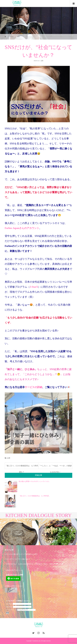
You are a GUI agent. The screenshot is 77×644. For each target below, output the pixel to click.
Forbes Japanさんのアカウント (22, 228)
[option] (19, 532)
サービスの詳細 (33, 387)
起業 (42, 61)
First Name (9, 607)
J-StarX (34, 287)
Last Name (9, 604)
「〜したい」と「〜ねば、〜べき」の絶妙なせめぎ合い (55, 467)
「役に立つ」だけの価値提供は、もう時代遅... (34, 496)
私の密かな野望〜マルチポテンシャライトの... (34, 481)
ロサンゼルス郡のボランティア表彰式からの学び (21, 554)
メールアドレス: (21, 610)
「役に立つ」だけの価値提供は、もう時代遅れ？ (22, 467)
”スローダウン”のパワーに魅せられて (17, 559)
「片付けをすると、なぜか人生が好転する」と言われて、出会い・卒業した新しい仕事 (34, 564)
